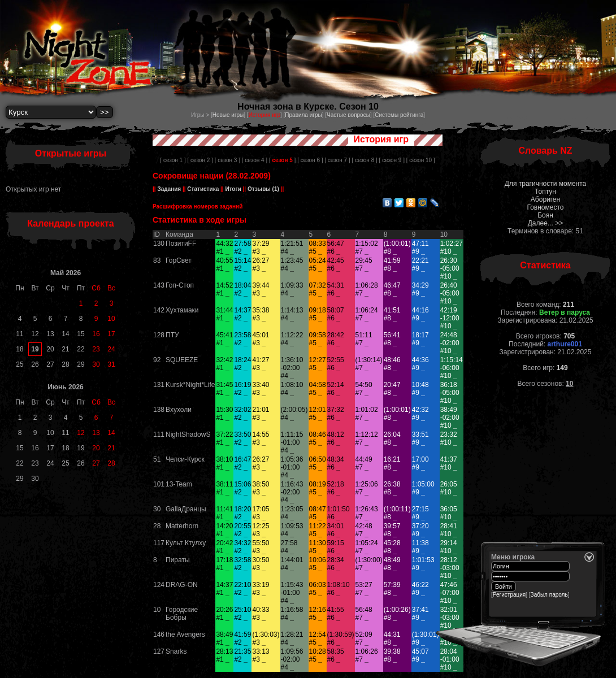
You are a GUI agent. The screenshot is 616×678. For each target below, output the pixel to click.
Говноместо (545, 207)
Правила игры (303, 115)
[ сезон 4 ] (255, 160)
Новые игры (228, 115)
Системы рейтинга (399, 115)
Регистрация (509, 595)
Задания (169, 189)
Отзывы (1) (263, 189)
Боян (545, 215)
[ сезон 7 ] (337, 160)
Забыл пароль (549, 595)
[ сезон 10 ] (421, 160)
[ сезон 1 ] (173, 160)
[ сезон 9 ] (392, 160)
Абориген (545, 199)
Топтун (545, 192)
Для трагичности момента (545, 184)
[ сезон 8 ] (364, 160)
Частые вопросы (348, 115)
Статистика (203, 189)
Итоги (233, 189)
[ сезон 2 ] (200, 160)
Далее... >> (546, 223)
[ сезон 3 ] (227, 160)
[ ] (282, 160)
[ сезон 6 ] (310, 160)
